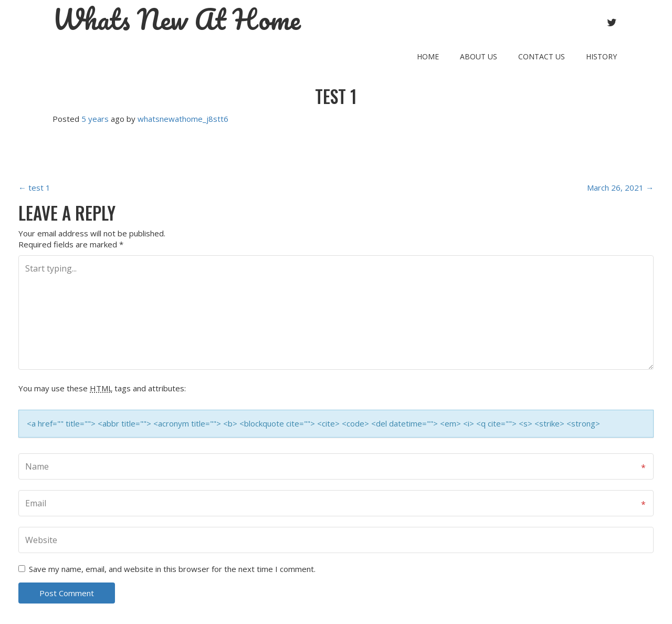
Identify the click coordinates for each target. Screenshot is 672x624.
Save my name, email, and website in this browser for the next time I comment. (172, 569)
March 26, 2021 (620, 188)
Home (428, 56)
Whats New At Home (177, 19)
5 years (95, 119)
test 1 (336, 96)
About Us (479, 56)
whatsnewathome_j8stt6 (183, 119)
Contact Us (542, 56)
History (601, 56)
